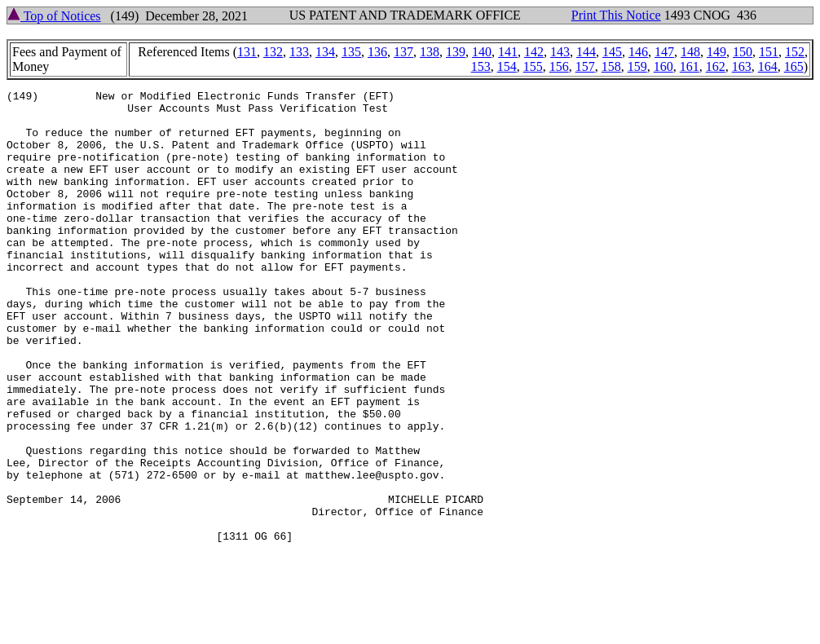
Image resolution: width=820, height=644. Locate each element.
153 (481, 66)
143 (560, 52)
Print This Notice (616, 15)
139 (456, 52)
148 (690, 52)
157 (585, 66)
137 (403, 52)
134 (325, 52)
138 (430, 52)
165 (794, 66)
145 (612, 52)
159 (637, 66)
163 (742, 66)
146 (638, 52)
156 (559, 66)
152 (795, 52)
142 (534, 52)
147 (664, 52)
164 (768, 66)
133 (299, 52)
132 (273, 52)
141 (508, 52)
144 (586, 52)
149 (716, 52)
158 (611, 66)
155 (533, 66)
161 (690, 66)
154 (507, 66)
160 (663, 66)
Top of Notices (54, 16)
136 (377, 52)
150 (743, 52)
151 (769, 52)
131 (247, 52)
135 (351, 52)
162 (716, 66)
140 (482, 52)
